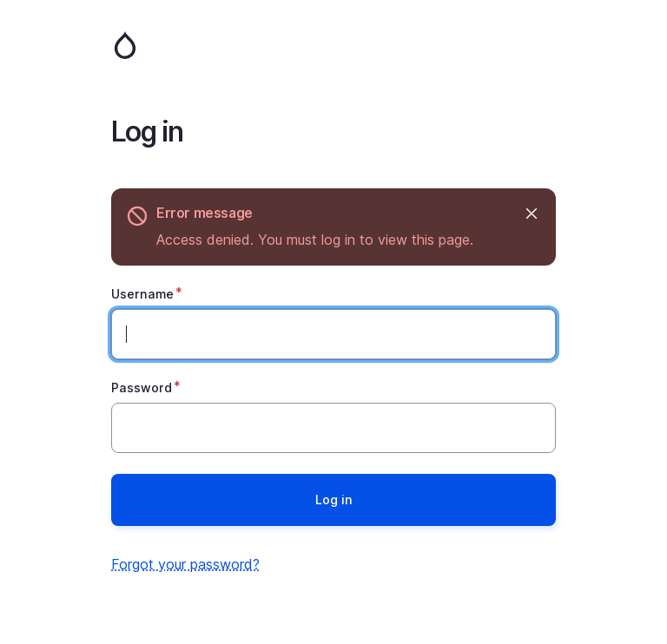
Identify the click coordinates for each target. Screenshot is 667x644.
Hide (530, 213)
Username (142, 294)
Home (333, 45)
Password (142, 388)
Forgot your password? (185, 564)
